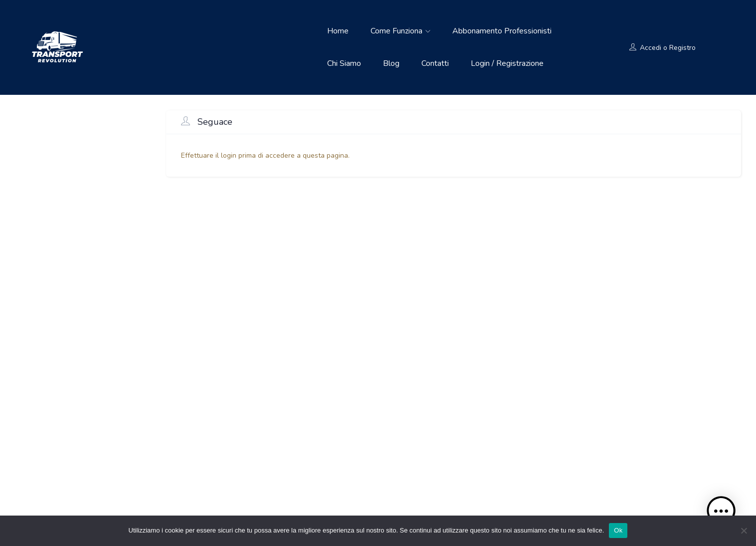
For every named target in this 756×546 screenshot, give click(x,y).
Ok (618, 530)
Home (338, 31)
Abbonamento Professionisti (502, 31)
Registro (682, 48)
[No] (744, 531)
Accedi (651, 48)
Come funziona (400, 31)
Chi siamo (344, 63)
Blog (391, 63)
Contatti (435, 63)
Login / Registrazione (507, 63)
